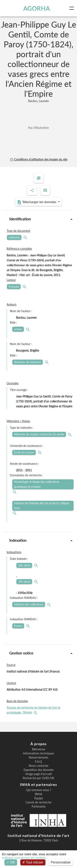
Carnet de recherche (38, 802)
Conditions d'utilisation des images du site (38, 159)
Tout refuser (33, 862)
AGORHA (37, 8)
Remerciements (38, 758)
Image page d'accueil (38, 774)
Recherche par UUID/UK (38, 778)
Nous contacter (39, 766)
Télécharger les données (37, 202)
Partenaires (39, 806)
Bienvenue (39, 749)
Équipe (39, 798)
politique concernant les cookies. (24, 858)
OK (11, 862)
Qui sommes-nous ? (39, 790)
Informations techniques (38, 753)
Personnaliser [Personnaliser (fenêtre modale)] (61, 862)
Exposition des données (39, 770)
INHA (38, 794)
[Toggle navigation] (72, 8)
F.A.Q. (39, 762)
